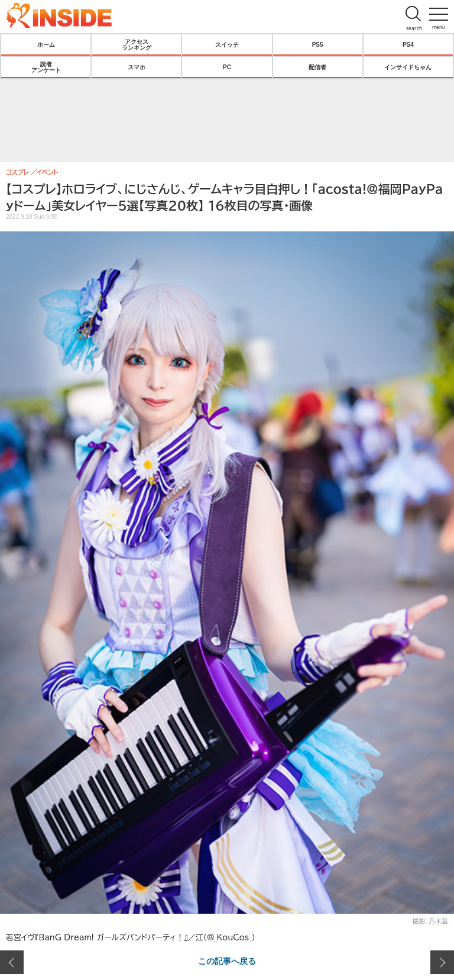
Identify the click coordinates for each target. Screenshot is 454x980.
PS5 (318, 44)
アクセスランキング (137, 44)
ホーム (46, 44)
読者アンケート (46, 67)
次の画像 (442, 962)
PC (227, 67)
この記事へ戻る (227, 960)
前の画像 (12, 962)
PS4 (408, 44)
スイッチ (227, 44)
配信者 (317, 67)
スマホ (137, 67)
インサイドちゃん (408, 67)
